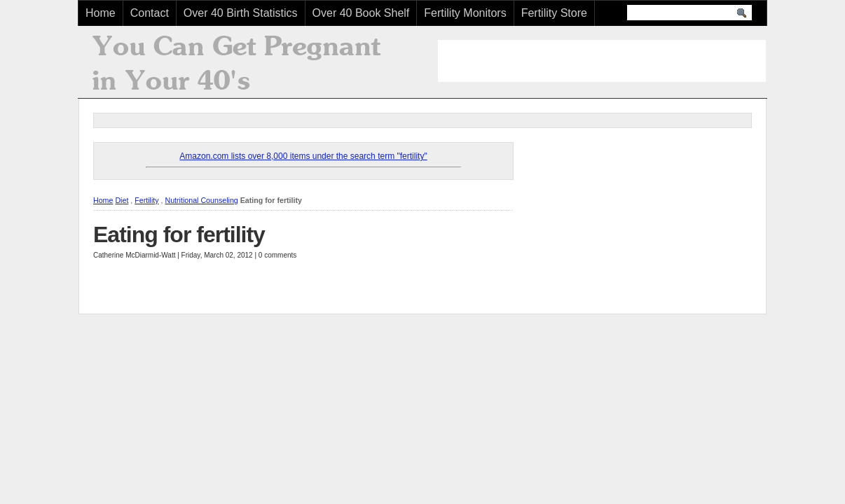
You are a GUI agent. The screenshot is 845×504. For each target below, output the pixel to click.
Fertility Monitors (465, 13)
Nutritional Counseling (201, 200)
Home (101, 13)
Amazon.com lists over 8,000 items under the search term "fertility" (303, 156)
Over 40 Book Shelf (361, 13)
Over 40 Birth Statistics (241, 13)
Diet (122, 200)
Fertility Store (554, 13)
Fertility (146, 200)
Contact (150, 13)
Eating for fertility (179, 234)
